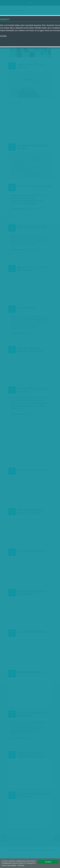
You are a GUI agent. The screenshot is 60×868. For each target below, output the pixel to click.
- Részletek (21, 865)
